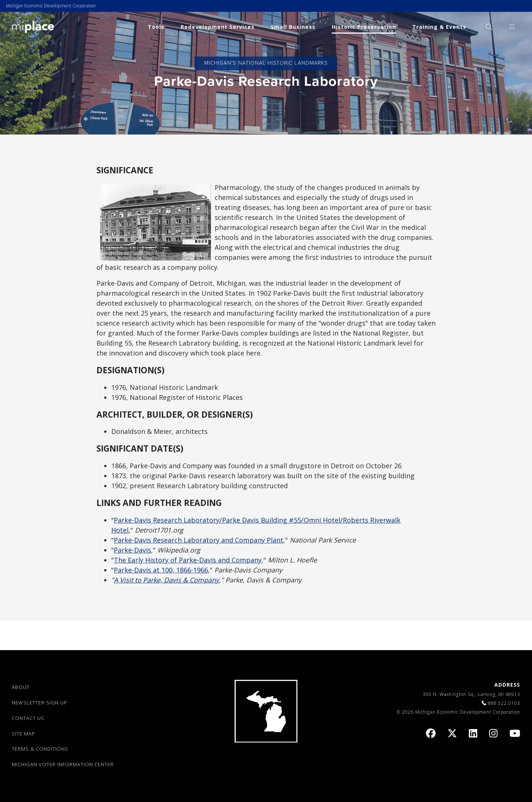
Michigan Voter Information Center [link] (63, 764)
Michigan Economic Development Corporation (51, 6)
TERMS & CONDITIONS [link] (40, 749)
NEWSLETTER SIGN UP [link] (40, 703)
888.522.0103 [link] (504, 703)
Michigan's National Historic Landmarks (266, 63)
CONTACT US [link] (28, 718)
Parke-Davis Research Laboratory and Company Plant (199, 540)
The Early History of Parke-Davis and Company (188, 560)
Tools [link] (156, 27)
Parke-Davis (132, 550)
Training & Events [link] (439, 27)
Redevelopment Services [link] (218, 27)
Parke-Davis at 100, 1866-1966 (161, 570)
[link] (33, 26)
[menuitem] (489, 27)
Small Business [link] (293, 27)
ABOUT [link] (21, 687)
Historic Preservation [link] (364, 27)
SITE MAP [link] (23, 734)
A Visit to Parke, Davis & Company (166, 580)
